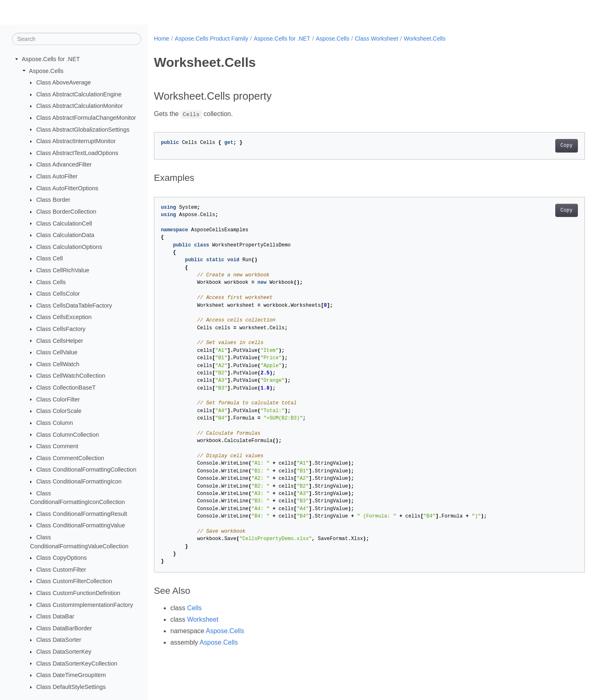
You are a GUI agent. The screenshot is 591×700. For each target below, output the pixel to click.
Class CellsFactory (61, 329)
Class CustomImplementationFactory (85, 604)
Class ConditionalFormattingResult (82, 514)
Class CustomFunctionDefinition (78, 593)
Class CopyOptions (61, 558)
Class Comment (57, 446)
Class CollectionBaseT (66, 388)
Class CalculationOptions (69, 247)
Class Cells (51, 282)
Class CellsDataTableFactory (74, 306)
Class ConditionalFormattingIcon (79, 481)
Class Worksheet (377, 39)
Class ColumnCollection (68, 434)
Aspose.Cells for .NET (51, 59)
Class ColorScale (59, 411)
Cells (195, 608)
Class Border (53, 200)
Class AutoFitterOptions (67, 188)
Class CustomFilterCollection (74, 581)
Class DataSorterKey (64, 652)
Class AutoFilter (57, 176)
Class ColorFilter (58, 399)
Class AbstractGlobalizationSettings (83, 129)
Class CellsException (64, 317)
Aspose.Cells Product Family (212, 39)
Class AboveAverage (63, 82)
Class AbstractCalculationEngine (79, 94)
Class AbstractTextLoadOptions (77, 153)
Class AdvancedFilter (64, 164)
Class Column (55, 423)
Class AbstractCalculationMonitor (79, 106)
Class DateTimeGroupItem (71, 675)
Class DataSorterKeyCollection (77, 663)
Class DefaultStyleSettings (71, 687)
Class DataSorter (59, 640)
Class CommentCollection (70, 458)
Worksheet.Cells (425, 39)
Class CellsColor (58, 294)
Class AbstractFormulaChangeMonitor (86, 118)
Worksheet (203, 619)
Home (161, 39)
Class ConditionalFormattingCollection (86, 470)
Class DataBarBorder (64, 628)
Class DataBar (55, 616)
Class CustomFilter (61, 570)
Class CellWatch (58, 364)
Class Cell (49, 258)
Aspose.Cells (46, 71)
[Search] (77, 39)
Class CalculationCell (64, 223)
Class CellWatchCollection (71, 376)
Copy (537, 146)
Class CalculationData (65, 235)
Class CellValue (57, 352)
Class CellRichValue (63, 270)
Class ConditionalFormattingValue (81, 525)
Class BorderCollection (66, 212)
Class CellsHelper (60, 340)
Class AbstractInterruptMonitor (76, 141)
